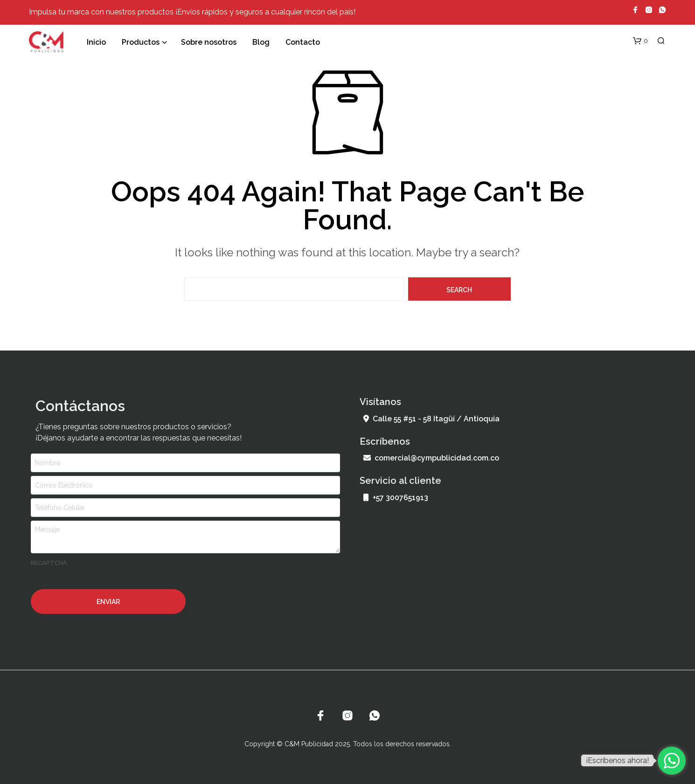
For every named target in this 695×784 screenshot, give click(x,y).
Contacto (303, 42)
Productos (141, 42)
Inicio (96, 42)
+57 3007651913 (396, 498)
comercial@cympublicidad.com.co (431, 458)
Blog (261, 42)
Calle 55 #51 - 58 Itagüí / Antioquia (431, 419)
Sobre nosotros (209, 42)
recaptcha (49, 563)
